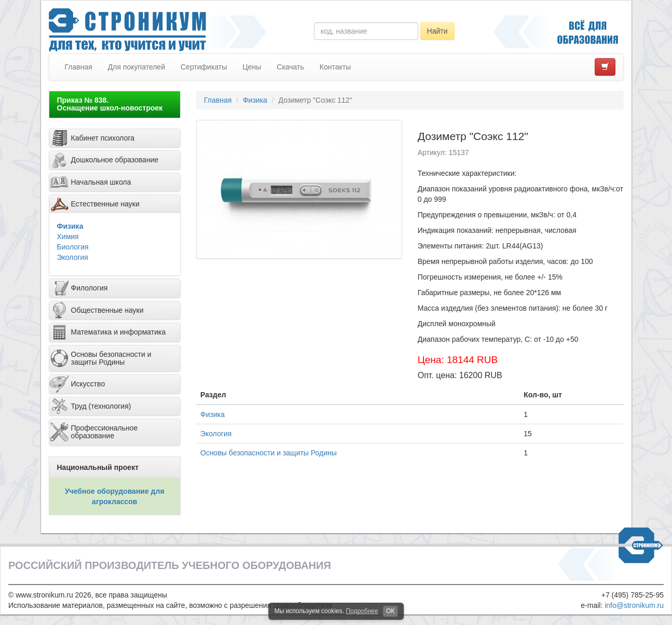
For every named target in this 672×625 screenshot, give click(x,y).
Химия (68, 237)
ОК (390, 611)
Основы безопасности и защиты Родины (269, 453)
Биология (73, 247)
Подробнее (362, 611)
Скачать (290, 67)
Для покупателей (136, 67)
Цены (252, 67)
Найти (437, 31)
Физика (70, 226)
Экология (73, 257)
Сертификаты (204, 67)
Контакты (335, 67)
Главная (79, 67)
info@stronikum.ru (634, 605)
